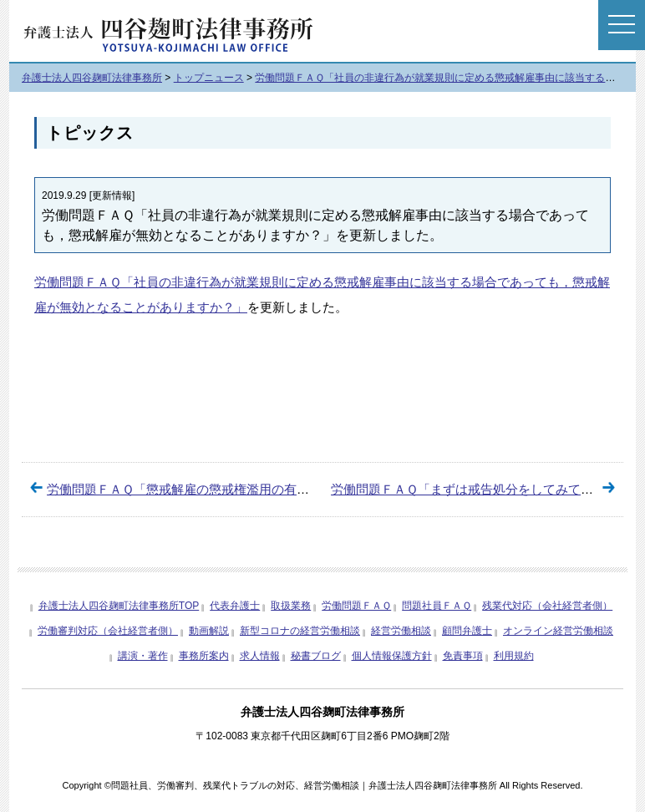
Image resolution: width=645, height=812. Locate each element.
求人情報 (260, 656)
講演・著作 (143, 656)
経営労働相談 (401, 631)
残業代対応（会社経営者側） (547, 606)
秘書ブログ (316, 656)
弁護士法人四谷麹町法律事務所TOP (119, 606)
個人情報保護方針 (392, 656)
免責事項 (463, 656)
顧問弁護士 (467, 631)
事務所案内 (204, 656)
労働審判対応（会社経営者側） (108, 631)
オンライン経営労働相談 (558, 631)
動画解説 (209, 631)
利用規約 (514, 656)
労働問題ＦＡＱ (78, 282)
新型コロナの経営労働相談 (300, 631)
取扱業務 (291, 606)
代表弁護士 (235, 606)
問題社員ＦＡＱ (437, 606)
